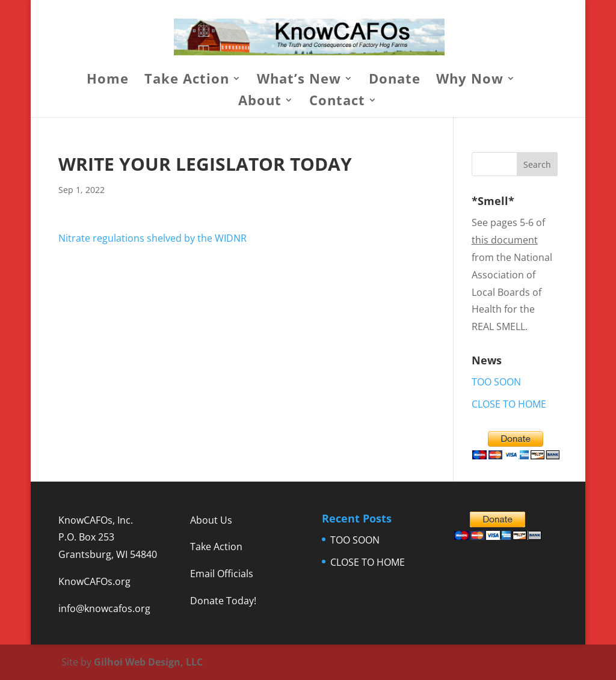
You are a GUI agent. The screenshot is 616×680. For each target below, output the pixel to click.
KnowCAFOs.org (94, 581)
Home (108, 81)
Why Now (470, 81)
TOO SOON (496, 382)
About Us (211, 520)
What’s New (299, 81)
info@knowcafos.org (104, 608)
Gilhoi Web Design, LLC (148, 662)
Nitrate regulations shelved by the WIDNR (152, 238)
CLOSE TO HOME (509, 404)
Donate (395, 81)
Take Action (187, 81)
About (260, 102)
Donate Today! (223, 601)
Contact (337, 102)
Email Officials (222, 574)
